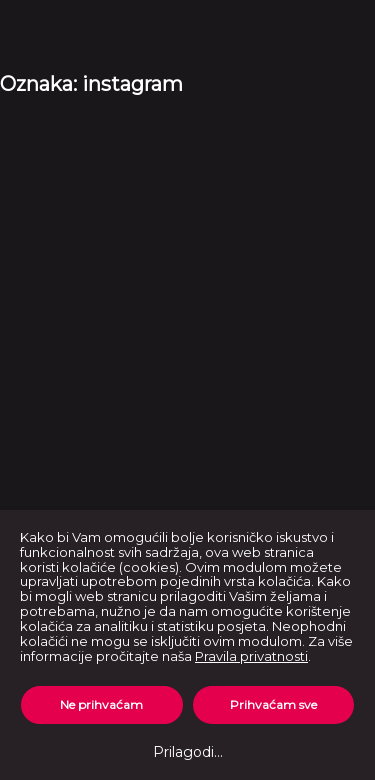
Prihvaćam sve (273, 704)
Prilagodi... (188, 752)
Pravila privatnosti (251, 656)
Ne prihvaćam (101, 704)
